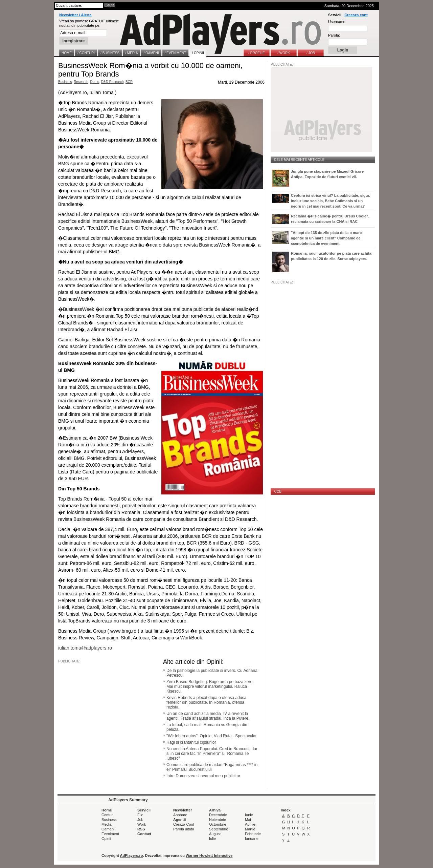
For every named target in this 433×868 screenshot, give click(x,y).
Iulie (212, 839)
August (215, 834)
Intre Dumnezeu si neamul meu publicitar (203, 776)
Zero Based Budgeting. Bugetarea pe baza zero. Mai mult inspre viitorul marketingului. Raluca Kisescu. (210, 686)
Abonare (180, 815)
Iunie (249, 815)
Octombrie (218, 824)
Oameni (108, 829)
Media (107, 824)
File (140, 815)
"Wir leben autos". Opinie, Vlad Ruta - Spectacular (212, 736)
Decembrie (218, 815)
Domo (95, 82)
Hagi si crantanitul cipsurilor (191, 742)
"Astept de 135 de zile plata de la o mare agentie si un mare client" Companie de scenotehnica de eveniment (326, 238)
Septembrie (219, 829)
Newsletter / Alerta (75, 15)
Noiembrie (218, 820)
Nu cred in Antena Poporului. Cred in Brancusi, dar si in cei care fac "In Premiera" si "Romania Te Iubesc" (212, 754)
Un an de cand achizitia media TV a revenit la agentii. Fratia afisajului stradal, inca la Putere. (208, 716)
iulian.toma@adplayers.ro (85, 648)
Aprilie (250, 824)
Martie (250, 829)
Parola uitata (184, 829)
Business (65, 82)
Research (81, 82)
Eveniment (110, 834)
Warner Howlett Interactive (209, 855)
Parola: (334, 35)
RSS (141, 829)
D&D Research (112, 82)
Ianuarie (252, 839)
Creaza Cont (184, 824)
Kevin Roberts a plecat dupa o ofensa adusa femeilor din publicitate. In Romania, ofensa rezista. (206, 702)
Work (142, 824)
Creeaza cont (356, 15)
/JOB (278, 492)
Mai (248, 820)
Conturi (107, 815)
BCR (129, 82)
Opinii (106, 839)
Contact (144, 834)
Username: (337, 22)
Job (140, 820)
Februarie (253, 834)
